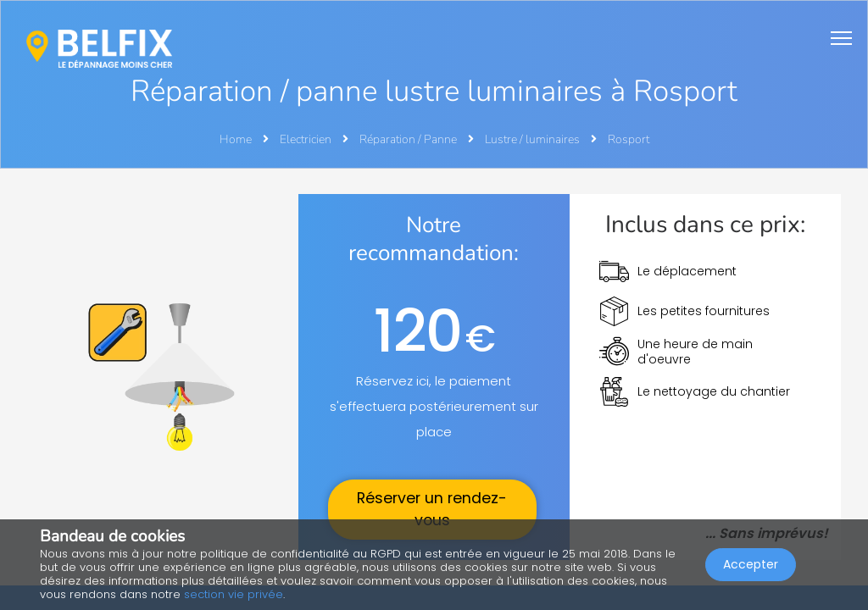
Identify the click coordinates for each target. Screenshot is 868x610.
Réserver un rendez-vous (432, 509)
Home (236, 139)
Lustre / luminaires (534, 139)
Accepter (751, 564)
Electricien (307, 139)
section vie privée (234, 594)
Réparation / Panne (409, 139)
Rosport (629, 139)
